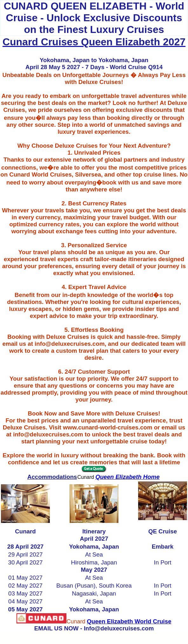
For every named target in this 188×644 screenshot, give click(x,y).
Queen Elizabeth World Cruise (129, 621)
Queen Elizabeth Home (127, 477)
